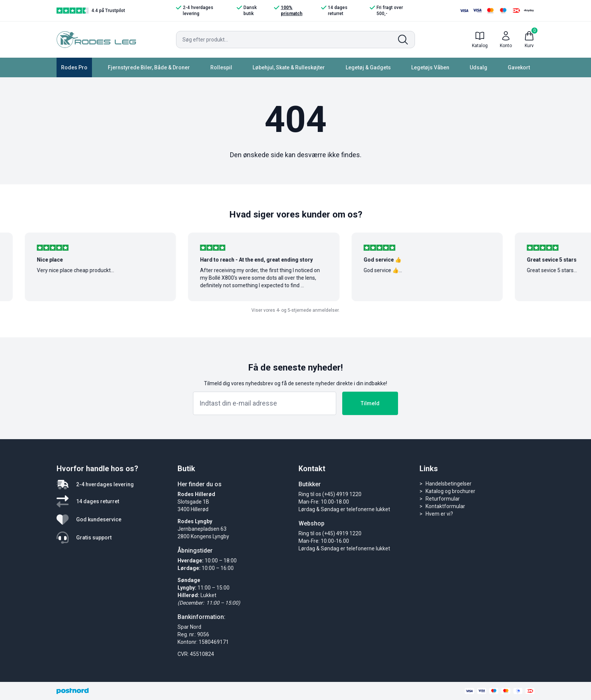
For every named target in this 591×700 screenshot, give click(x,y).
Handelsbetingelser (449, 484)
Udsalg (478, 67)
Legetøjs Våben (430, 67)
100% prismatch (288, 10)
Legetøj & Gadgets (368, 67)
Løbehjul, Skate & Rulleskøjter (289, 67)
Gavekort (519, 67)
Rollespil (221, 67)
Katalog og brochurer (450, 491)
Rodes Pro (74, 67)
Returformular (443, 499)
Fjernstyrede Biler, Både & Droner (149, 67)
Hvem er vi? (439, 514)
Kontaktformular (445, 506)
